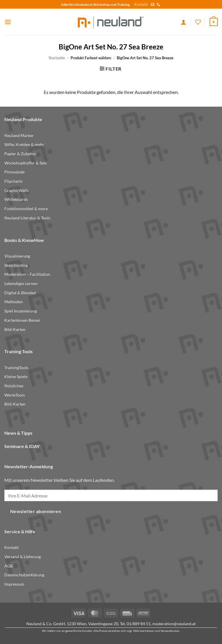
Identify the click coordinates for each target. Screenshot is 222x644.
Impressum (14, 584)
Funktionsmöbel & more (26, 209)
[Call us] (158, 5)
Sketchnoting (16, 265)
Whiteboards (16, 199)
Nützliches (14, 386)
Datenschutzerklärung (24, 575)
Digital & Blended (20, 293)
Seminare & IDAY (22, 446)
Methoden (14, 302)
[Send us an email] (153, 5)
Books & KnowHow (24, 240)
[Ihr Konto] (184, 22)
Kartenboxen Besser (22, 320)
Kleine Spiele (16, 376)
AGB (9, 566)
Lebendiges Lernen (21, 283)
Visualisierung (17, 256)
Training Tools (18, 351)
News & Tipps (18, 433)
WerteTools (15, 395)
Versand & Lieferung (23, 557)
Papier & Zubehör (20, 154)
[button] (8, 22)
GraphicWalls (16, 190)
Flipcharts (13, 181)
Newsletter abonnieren (36, 511)
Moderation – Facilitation (27, 274)
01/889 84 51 (139, 624)
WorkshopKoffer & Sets (26, 163)
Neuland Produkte (23, 119)
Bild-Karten (15, 329)
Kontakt (141, 4)
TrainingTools (16, 368)
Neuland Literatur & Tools (27, 218)
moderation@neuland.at (174, 624)
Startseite (57, 58)
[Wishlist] (198, 22)
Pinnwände (14, 172)
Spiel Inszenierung (21, 311)
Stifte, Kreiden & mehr (24, 144)
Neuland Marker (19, 135)
